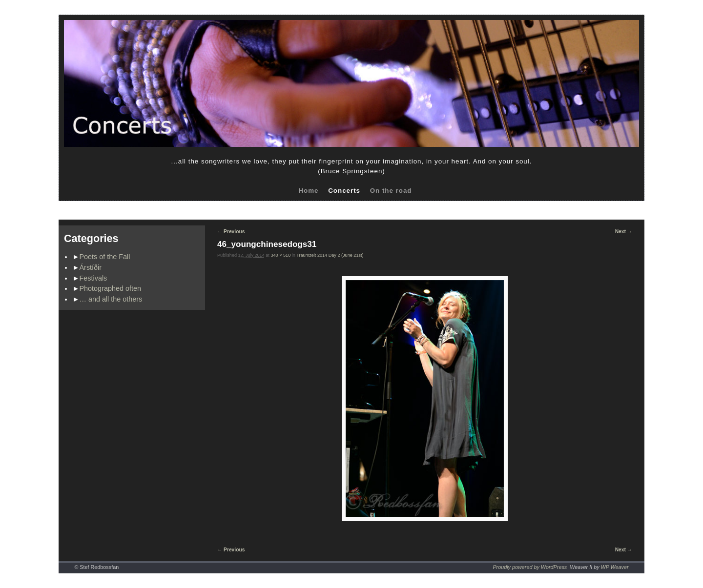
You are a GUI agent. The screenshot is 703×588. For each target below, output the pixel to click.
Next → (624, 232)
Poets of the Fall (105, 257)
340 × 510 (280, 255)
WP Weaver (615, 567)
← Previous (231, 232)
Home (308, 191)
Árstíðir (91, 267)
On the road (391, 191)
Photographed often (110, 288)
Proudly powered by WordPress (530, 567)
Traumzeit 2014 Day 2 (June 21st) (330, 255)
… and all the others (111, 299)
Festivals (93, 278)
